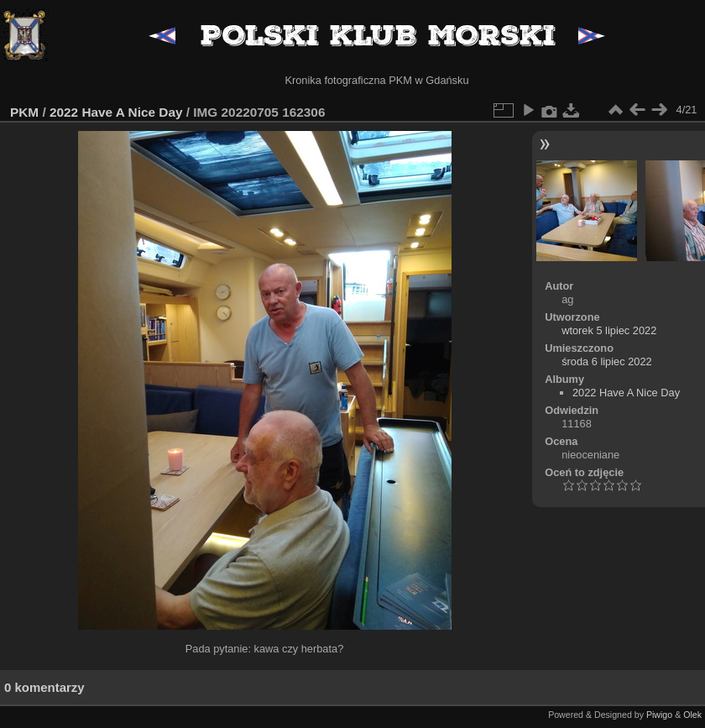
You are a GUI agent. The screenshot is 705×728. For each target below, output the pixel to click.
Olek (692, 715)
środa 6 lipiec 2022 (606, 361)
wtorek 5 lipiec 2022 (609, 330)
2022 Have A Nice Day (116, 112)
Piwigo (659, 715)
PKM (24, 112)
